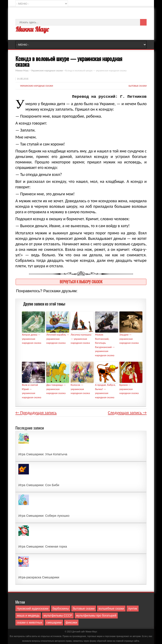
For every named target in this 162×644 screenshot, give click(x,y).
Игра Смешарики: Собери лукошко (44, 516)
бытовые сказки (138, 86)
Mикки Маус (91, 632)
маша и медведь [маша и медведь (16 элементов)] (28, 615)
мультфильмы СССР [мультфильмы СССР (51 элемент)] (58, 615)
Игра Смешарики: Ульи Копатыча (43, 454)
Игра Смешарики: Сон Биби (39, 485)
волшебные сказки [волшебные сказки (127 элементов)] (111, 609)
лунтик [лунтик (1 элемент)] (133, 609)
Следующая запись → (127, 413)
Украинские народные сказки (36, 86)
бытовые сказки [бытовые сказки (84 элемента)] (84, 609)
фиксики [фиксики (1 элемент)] (71, 622)
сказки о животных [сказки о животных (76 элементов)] (30, 622)
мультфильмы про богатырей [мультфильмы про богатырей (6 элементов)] (96, 615)
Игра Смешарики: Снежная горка (43, 546)
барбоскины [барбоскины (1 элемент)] (61, 609)
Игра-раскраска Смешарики (39, 577)
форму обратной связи (101, 641)
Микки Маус (32, 29)
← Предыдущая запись (36, 413)
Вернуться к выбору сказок (81, 282)
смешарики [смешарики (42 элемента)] (54, 622)
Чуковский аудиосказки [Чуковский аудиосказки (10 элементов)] (33, 609)
